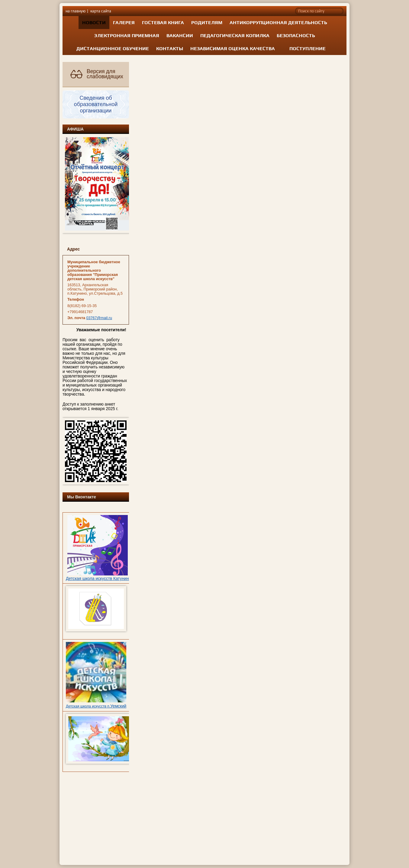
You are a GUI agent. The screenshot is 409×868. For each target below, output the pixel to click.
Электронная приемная (127, 36)
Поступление (308, 49)
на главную (76, 11)
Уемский (118, 706)
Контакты (170, 49)
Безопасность (296, 36)
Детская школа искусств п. (88, 706)
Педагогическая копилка (235, 36)
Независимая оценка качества (233, 49)
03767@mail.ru (99, 318)
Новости (94, 23)
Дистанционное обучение (113, 49)
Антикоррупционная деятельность (278, 23)
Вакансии (180, 36)
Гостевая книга (163, 23)
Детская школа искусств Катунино (98, 579)
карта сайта (101, 11)
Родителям (207, 23)
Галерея (124, 23)
